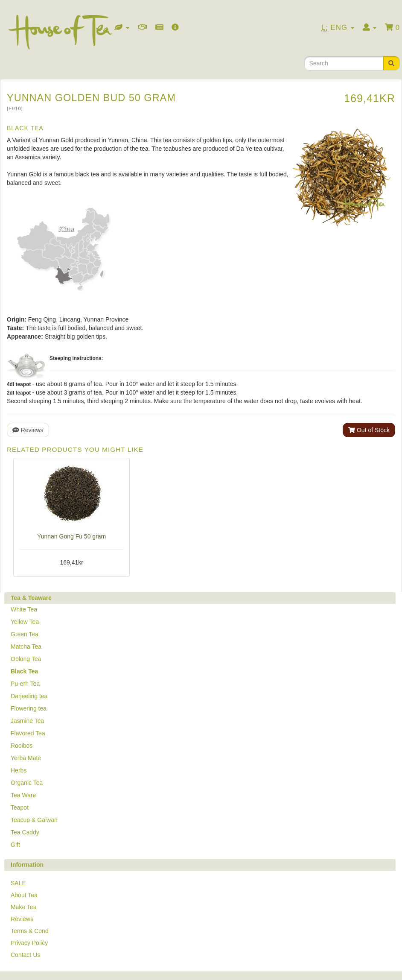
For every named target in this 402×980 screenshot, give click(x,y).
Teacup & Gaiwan (34, 820)
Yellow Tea (25, 622)
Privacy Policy (29, 943)
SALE (18, 883)
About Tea (24, 895)
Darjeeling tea (29, 696)
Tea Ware (23, 795)
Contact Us (25, 955)
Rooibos (22, 746)
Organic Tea (27, 783)
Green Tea (25, 634)
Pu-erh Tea (25, 684)
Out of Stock (369, 430)
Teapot (20, 807)
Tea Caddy (25, 832)
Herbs (19, 770)
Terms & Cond (30, 931)
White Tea (24, 609)
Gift (15, 845)
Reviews (28, 430)
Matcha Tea (26, 647)
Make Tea (23, 907)
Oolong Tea (26, 659)
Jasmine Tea (27, 721)
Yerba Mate (26, 758)
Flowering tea (29, 708)
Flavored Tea (28, 733)
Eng (338, 28)
